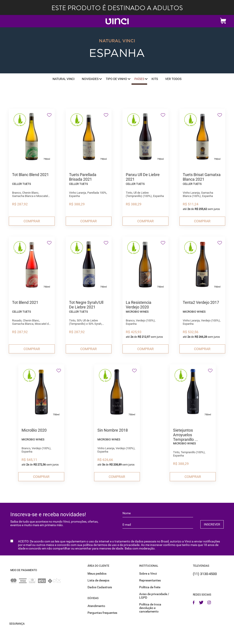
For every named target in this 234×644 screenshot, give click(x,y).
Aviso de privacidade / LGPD (154, 596)
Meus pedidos (97, 573)
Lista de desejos (98, 580)
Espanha (117, 54)
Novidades (90, 79)
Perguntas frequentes (102, 612)
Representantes (150, 580)
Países (139, 79)
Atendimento (96, 606)
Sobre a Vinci (148, 573)
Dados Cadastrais (100, 587)
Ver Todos (173, 79)
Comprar (32, 221)
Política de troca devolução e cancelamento (150, 608)
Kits (155, 79)
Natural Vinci (64, 79)
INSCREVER (212, 524)
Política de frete (150, 587)
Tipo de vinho (116, 79)
